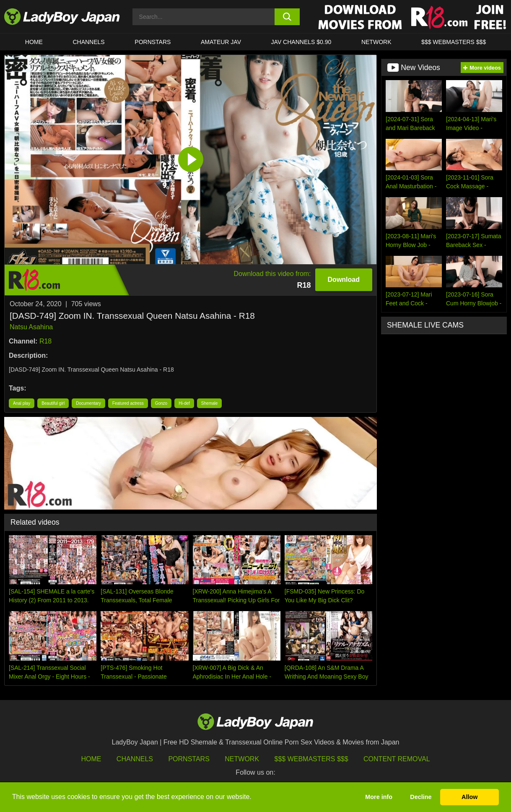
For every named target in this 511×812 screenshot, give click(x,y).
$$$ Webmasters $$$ (311, 759)
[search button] (287, 17)
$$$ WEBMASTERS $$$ (454, 42)
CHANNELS (88, 42)
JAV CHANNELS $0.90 (301, 42)
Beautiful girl (53, 403)
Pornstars (153, 42)
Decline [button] (421, 797)
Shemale (209, 403)
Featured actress (128, 403)
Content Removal (397, 759)
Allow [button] (469, 797)
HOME (34, 42)
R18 (45, 341)
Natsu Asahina (31, 327)
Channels (135, 759)
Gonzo (161, 403)
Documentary (88, 403)
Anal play (22, 403)
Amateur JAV (221, 42)
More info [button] (379, 797)
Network (376, 42)
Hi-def (184, 403)
